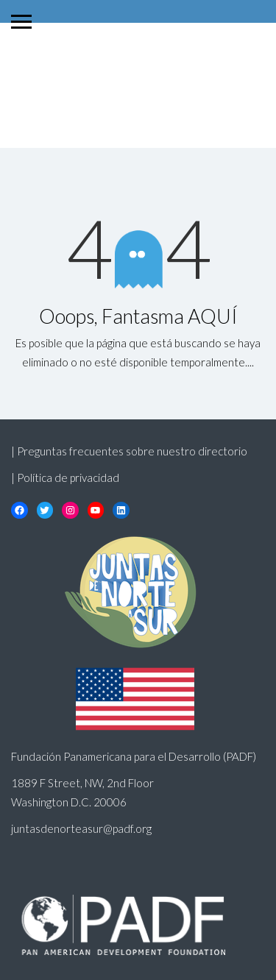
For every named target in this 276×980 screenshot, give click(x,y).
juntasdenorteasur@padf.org (81, 828)
